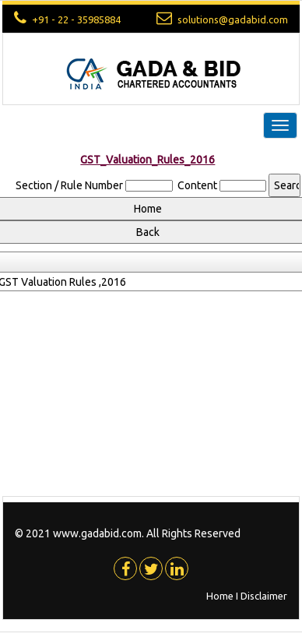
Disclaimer (264, 596)
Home (220, 596)
